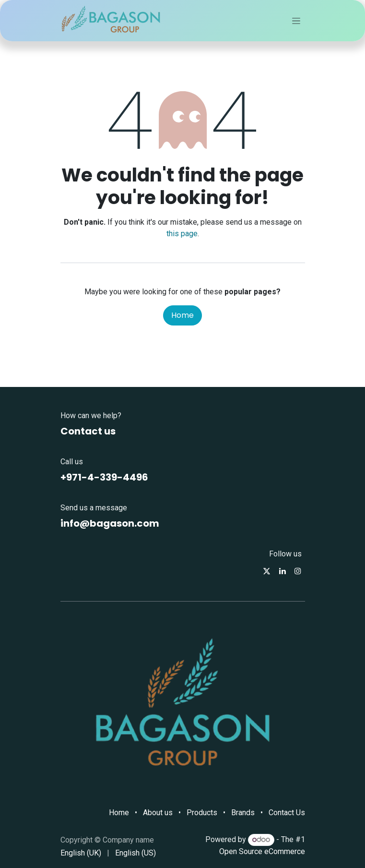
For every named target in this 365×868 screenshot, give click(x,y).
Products (202, 813)
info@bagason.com (110, 523)
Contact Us (287, 813)
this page (182, 234)
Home (182, 315)
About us (158, 813)
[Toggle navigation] (296, 21)
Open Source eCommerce (262, 851)
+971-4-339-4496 (104, 477)
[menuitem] (81, 853)
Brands (243, 813)
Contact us (88, 431)
